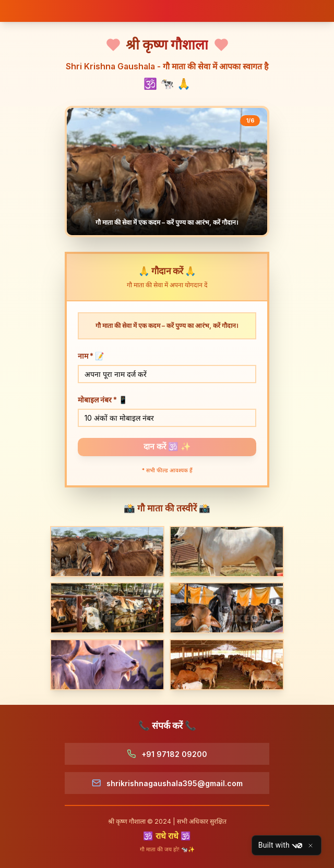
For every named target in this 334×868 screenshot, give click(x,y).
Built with (280, 846)
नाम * (91, 356)
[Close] (311, 846)
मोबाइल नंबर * (103, 400)
